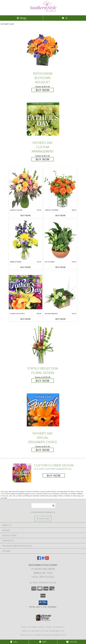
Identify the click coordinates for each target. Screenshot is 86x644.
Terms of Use (60, 635)
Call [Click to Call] (14, 642)
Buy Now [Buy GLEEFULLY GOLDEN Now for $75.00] (26, 215)
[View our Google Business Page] (43, 559)
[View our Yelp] (47, 559)
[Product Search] (43, 506)
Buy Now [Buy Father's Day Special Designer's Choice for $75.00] (43, 450)
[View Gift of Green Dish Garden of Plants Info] (60, 240)
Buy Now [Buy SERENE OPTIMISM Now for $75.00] (26, 267)
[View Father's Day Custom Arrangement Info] (43, 119)
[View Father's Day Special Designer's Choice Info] (43, 410)
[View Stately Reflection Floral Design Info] (43, 345)
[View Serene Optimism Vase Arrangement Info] (26, 240)
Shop (21, 18)
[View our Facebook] (39, 559)
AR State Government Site (52, 631)
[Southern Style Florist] (43, 12)
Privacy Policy (27, 635)
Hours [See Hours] (72, 642)
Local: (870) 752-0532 (43, 577)
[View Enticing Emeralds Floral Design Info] (60, 292)
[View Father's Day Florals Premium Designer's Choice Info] (26, 292)
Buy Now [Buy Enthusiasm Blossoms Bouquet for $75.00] (43, 90)
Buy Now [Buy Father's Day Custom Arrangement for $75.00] (43, 159)
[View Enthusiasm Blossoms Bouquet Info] (43, 50)
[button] (43, 603)
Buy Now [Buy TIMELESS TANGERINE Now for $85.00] (60, 215)
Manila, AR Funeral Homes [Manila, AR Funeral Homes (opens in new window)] (33, 627)
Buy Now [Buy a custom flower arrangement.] (54, 475)
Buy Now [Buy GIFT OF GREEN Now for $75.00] (60, 267)
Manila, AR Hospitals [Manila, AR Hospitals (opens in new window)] (55, 627)
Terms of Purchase (44, 635)
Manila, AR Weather (31, 631)
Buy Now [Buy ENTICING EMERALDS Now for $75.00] (60, 319)
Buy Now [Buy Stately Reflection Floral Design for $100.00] (43, 381)
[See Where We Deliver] (43, 519)
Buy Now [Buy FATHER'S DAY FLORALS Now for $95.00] (26, 319)
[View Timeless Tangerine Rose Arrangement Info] (60, 188)
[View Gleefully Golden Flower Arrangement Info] (26, 188)
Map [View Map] (43, 642)
